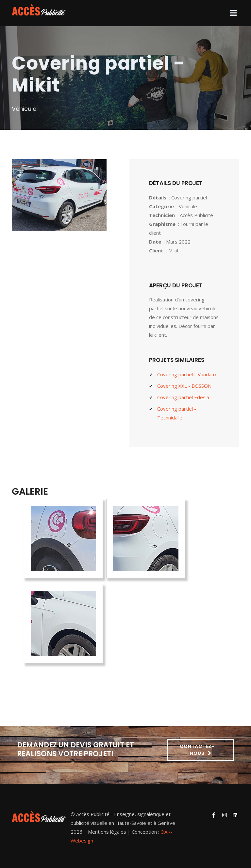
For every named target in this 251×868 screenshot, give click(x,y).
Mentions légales (107, 832)
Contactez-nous (197, 750)
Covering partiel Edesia (183, 397)
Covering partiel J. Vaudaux (187, 374)
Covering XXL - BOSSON (184, 386)
